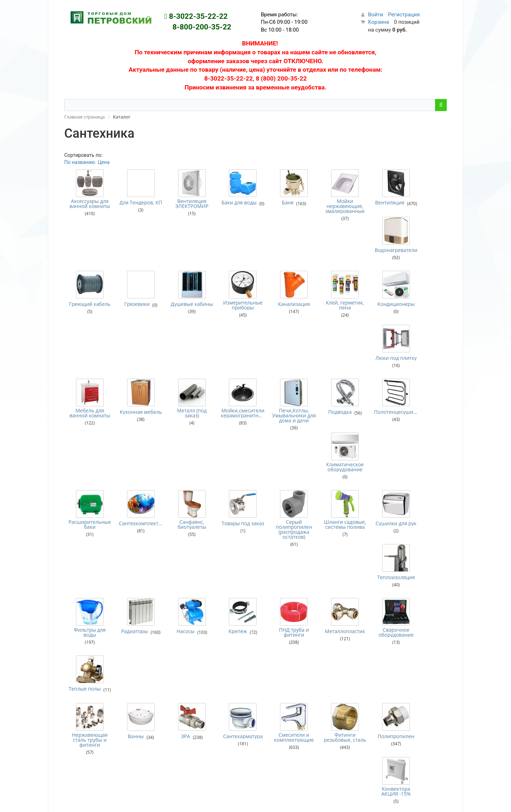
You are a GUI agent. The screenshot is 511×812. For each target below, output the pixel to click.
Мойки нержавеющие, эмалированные (327, 206)
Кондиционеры (375, 265)
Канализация (279, 265)
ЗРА (177, 510)
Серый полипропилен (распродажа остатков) (279, 391)
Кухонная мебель (136, 324)
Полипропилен (375, 510)
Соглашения (275, 686)
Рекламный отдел (181, 615)
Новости (271, 607)
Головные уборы (179, 658)
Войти (375, 15)
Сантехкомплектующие (136, 385)
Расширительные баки (88, 386)
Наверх (443, 801)
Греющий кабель (88, 266)
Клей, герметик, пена (327, 266)
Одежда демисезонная (186, 711)
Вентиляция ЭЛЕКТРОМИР (184, 204)
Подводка (322, 323)
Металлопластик (327, 452)
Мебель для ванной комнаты (88, 324)
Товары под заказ (232, 386)
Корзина (379, 22)
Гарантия (271, 642)
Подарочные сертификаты (292, 677)
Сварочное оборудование (375, 454)
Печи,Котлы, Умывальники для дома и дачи (279, 326)
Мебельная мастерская (187, 624)
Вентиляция (375, 203)
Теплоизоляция (423, 385)
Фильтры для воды (88, 454)
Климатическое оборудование (423, 324)
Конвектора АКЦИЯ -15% (423, 511)
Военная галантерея (183, 649)
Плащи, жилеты (178, 720)
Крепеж (226, 452)
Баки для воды (232, 203)
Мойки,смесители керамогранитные (232, 324)
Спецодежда (174, 745)
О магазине (274, 633)
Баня (273, 203)
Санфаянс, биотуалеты (184, 386)
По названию (80, 162)
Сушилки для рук (375, 386)
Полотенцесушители (375, 323)
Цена (103, 162)
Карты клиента (278, 669)
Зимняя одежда (178, 667)
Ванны (131, 510)
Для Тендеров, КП (136, 204)
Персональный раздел (85, 657)
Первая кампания (394, 639)
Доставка (272, 624)
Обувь (167, 702)
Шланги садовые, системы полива (327, 389)
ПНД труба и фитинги (279, 454)
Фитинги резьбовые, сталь (327, 514)
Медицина (172, 693)
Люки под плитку (423, 266)
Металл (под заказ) (184, 324)
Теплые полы (423, 452)
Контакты (272, 660)
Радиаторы (130, 452)
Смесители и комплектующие (279, 511)
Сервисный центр (180, 607)
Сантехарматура (232, 510)
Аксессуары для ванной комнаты (88, 204)
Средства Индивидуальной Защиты (202, 754)
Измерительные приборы (232, 266)
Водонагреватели (423, 203)
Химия (167, 763)
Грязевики (132, 265)
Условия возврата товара (291, 651)
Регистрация (404, 15)
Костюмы (171, 676)
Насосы (178, 452)
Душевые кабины (184, 266)
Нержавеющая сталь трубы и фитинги (88, 514)
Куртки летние (176, 685)
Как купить (274, 615)
